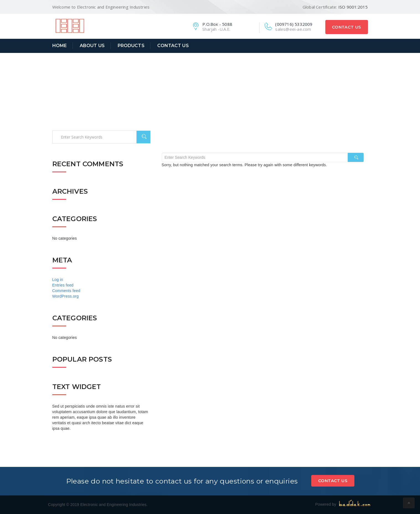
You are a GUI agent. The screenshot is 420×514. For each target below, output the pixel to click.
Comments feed (66, 291)
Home (60, 46)
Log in (58, 280)
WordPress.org (66, 296)
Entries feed (63, 285)
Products (131, 46)
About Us (92, 46)
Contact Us (347, 27)
